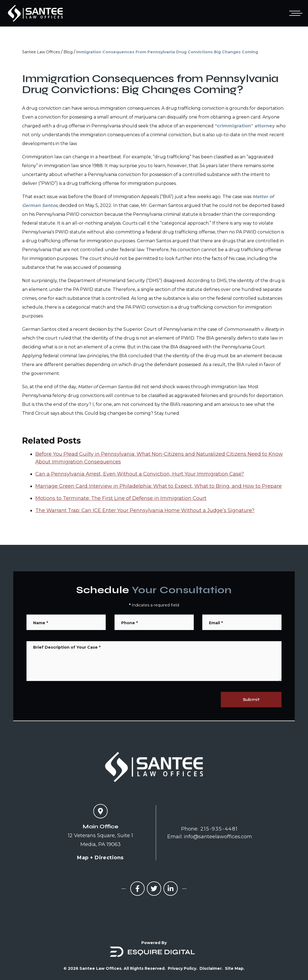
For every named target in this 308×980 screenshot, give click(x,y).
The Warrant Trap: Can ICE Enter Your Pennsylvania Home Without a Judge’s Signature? (145, 530)
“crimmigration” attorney (245, 126)
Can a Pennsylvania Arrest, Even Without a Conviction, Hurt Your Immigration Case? (140, 494)
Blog (68, 52)
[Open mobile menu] (295, 13)
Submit (251, 699)
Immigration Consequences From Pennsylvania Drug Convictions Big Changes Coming (167, 52)
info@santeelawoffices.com (218, 837)
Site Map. (235, 968)
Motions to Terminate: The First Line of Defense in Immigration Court (121, 518)
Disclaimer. (211, 968)
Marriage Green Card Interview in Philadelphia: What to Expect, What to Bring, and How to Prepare (159, 506)
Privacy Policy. (183, 968)
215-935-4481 (219, 829)
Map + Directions (100, 858)
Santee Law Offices (41, 52)
